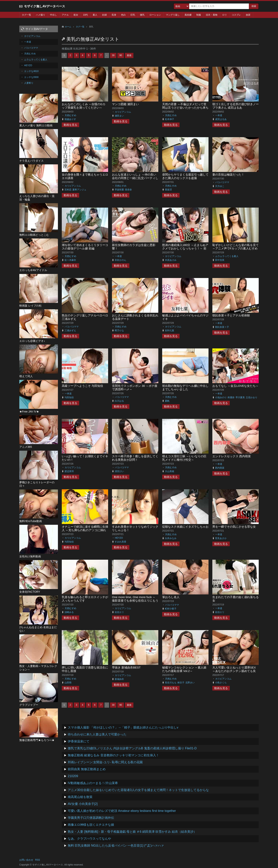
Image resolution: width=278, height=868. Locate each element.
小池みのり (221, 397)
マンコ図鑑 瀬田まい (125, 104)
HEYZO (119, 538)
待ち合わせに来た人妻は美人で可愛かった (97, 734)
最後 (129, 55)
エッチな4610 (31, 71)
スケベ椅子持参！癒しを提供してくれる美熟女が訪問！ (135, 458)
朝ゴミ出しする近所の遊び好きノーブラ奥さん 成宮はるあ (236, 106)
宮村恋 (68, 190)
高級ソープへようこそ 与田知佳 (82, 386)
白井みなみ (171, 538)
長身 (114, 15)
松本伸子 (170, 119)
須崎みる (69, 612)
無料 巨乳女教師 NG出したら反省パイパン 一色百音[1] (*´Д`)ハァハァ (116, 846)
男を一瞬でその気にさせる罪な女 (234, 527)
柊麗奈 (231, 397)
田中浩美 (220, 260)
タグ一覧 (26, 15)
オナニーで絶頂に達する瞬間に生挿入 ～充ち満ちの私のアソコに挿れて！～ (85, 530)
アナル (65, 15)
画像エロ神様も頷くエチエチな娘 (91, 825)
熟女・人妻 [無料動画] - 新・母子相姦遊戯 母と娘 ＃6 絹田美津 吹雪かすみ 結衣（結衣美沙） (132, 832)
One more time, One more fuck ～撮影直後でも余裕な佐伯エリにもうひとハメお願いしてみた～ (135, 601)
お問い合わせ (26, 860)
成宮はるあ (221, 119)
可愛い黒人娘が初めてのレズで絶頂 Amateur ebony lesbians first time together (122, 811)
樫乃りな (119, 330)
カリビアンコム (123, 112)
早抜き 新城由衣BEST (126, 667)
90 (121, 55)
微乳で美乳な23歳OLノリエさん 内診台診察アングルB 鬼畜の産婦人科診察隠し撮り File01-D (132, 748)
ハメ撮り (41, 15)
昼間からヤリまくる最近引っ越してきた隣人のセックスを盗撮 (185, 176)
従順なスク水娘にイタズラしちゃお (185, 527)
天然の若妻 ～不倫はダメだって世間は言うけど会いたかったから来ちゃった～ (185, 108)
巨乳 (133, 15)
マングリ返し (173, 15)
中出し (53, 15)
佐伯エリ (119, 612)
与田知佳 (69, 397)
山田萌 (68, 683)
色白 (123, 15)
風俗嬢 (188, 15)
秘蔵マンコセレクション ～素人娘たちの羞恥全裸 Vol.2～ (184, 669)
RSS (38, 860)
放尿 (248, 15)
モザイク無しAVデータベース (44, 6)
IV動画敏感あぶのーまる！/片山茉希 (93, 783)
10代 (85, 15)
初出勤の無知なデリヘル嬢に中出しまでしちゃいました (185, 388)
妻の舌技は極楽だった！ (228, 175)
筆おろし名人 (171, 597)
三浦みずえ (70, 330)
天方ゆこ (220, 186)
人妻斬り (29, 83)
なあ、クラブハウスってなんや (89, 839)
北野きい (190, 683)
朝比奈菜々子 (222, 327)
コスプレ (236, 15)
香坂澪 (168, 190)
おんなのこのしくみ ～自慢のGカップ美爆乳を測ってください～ (84, 106)
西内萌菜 (220, 468)
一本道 (219, 115)
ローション (155, 15)
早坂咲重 (119, 190)
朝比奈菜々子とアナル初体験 (231, 315)
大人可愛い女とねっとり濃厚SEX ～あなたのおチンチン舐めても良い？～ (234, 671)
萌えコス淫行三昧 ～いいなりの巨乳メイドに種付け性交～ (184, 458)
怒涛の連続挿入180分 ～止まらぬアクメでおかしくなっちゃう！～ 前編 (185, 248)
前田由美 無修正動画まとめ (87, 769)
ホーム (68, 27)
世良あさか (221, 538)
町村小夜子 (171, 609)
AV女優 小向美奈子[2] (83, 804)
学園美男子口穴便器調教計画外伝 (91, 818)
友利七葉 (170, 330)
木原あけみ (171, 260)
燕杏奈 (128, 190)
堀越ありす (70, 119)
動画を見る (70, 125)
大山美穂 (170, 471)
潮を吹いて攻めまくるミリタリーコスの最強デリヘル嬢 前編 (85, 247)
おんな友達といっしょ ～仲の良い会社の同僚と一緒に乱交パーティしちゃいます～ (135, 178)
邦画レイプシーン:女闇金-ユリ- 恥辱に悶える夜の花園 (105, 762)
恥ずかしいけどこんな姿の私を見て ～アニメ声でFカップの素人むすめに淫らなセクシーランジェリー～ (236, 248)
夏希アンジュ (79, 190)
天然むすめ (70, 115)
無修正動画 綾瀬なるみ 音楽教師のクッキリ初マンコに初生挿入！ (113, 755)
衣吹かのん (120, 260)
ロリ (225, 15)
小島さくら (221, 683)
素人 (95, 15)
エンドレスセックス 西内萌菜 (232, 456)
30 (113, 55)
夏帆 (167, 401)
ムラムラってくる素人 (227, 256)
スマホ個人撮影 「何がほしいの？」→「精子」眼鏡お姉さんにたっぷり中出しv (123, 727)
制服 (199, 15)
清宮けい (119, 471)
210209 (73, 776)
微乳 (142, 15)
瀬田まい (119, 116)
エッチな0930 (31, 77)
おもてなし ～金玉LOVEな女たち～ (235, 386)
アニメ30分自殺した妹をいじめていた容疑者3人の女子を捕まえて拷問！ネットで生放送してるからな (138, 790)
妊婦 (104, 15)
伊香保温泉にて (79, 741)
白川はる (119, 401)
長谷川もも (171, 683)
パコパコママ (222, 182)
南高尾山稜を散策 (80, 797)
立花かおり (252, 397)
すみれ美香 (120, 542)
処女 (76, 15)
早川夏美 (240, 397)
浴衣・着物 (212, 15)
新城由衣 (119, 679)
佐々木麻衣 (70, 260)
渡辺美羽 (69, 471)
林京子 (181, 683)
